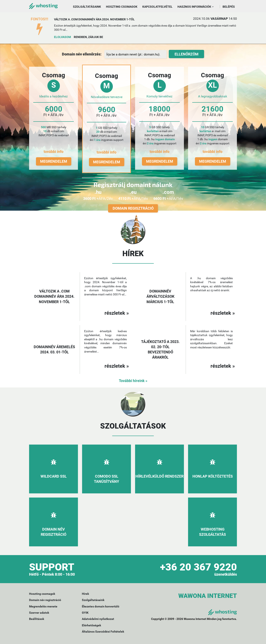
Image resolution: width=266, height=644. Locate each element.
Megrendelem (54, 161)
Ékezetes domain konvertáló (101, 606)
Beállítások (37, 619)
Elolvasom (62, 37)
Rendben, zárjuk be (88, 37)
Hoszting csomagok (122, 7)
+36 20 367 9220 (198, 567)
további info (54, 152)
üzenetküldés (226, 574)
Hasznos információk (196, 7)
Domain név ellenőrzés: (82, 54)
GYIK (85, 613)
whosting (43, 5)
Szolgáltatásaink (87, 7)
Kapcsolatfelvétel (157, 7)
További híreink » (133, 381)
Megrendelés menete (43, 606)
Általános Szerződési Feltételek (103, 632)
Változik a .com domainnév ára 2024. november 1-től (94, 19)
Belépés (229, 7)
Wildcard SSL (54, 476)
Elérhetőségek (91, 625)
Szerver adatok (39, 613)
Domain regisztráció (133, 208)
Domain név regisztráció (45, 600)
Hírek (85, 594)
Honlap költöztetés (213, 476)
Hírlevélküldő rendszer (159, 476)
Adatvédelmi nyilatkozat (98, 619)
